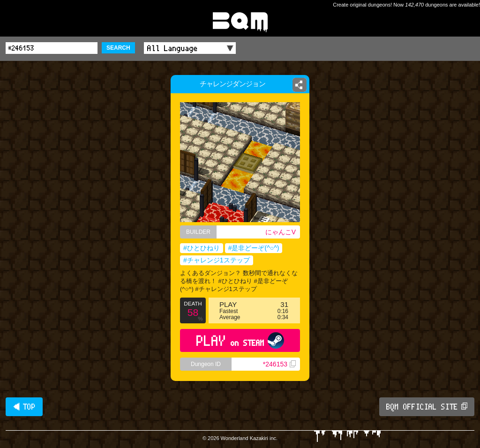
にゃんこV (281, 232)
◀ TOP (24, 407)
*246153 (279, 364)
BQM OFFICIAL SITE (427, 407)
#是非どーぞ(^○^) (254, 248)
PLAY (240, 340)
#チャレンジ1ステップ (217, 260)
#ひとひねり (202, 248)
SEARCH (118, 48)
